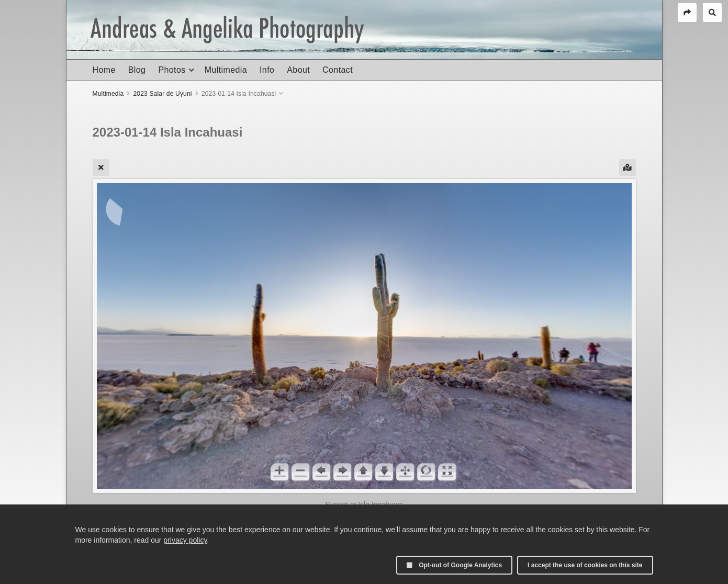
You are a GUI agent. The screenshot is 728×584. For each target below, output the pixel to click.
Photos (172, 70)
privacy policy (185, 540)
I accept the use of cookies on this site (585, 565)
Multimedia (226, 70)
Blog (137, 70)
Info (267, 70)
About (298, 70)
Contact (338, 70)
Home (104, 70)
